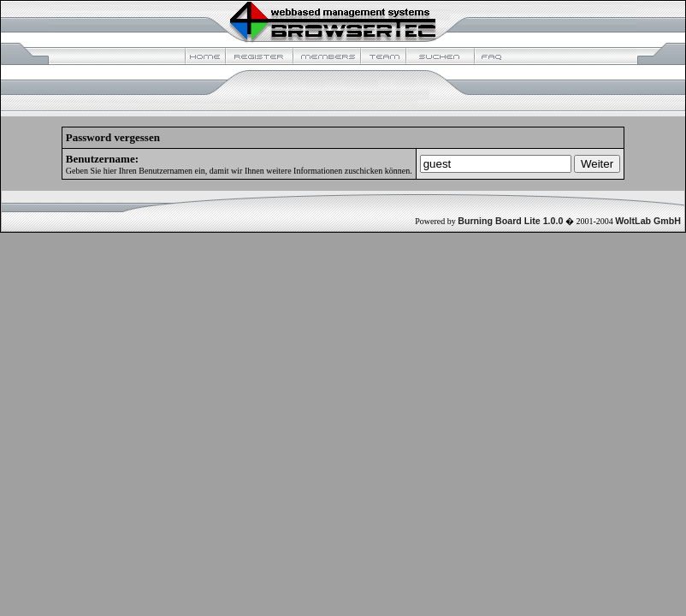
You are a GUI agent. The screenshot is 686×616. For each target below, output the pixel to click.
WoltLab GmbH (648, 221)
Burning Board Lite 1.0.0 (510, 221)
